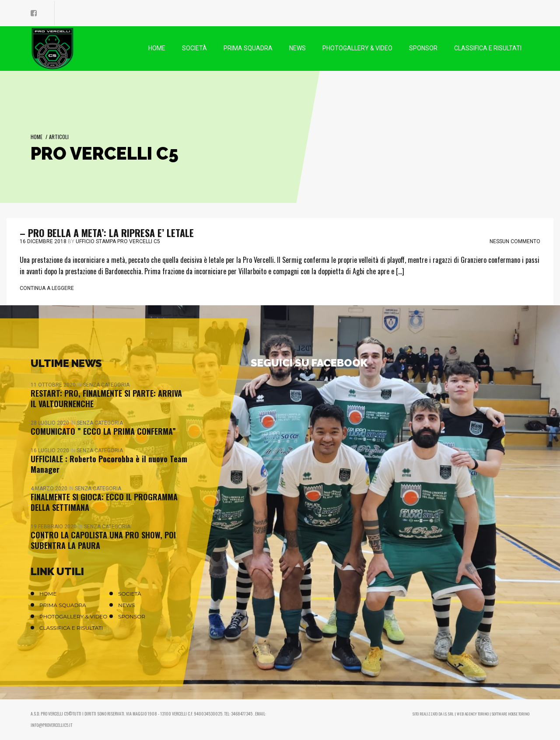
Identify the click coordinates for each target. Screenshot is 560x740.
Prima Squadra (63, 605)
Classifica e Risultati (71, 628)
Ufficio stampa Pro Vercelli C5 (118, 241)
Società (130, 594)
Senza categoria (106, 385)
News (126, 605)
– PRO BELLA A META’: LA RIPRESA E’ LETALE (107, 233)
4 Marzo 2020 (50, 489)
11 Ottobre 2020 (54, 385)
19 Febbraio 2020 (54, 527)
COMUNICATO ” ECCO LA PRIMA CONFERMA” (103, 431)
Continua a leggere (47, 288)
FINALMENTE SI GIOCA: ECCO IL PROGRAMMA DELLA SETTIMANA (104, 502)
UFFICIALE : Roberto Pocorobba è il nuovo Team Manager (109, 464)
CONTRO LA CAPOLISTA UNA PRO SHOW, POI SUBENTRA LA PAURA (103, 540)
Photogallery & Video (73, 616)
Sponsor (132, 616)
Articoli (59, 137)
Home (37, 137)
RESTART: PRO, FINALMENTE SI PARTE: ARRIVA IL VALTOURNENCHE (106, 398)
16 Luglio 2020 (51, 450)
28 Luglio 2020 (51, 423)
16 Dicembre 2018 (43, 241)
